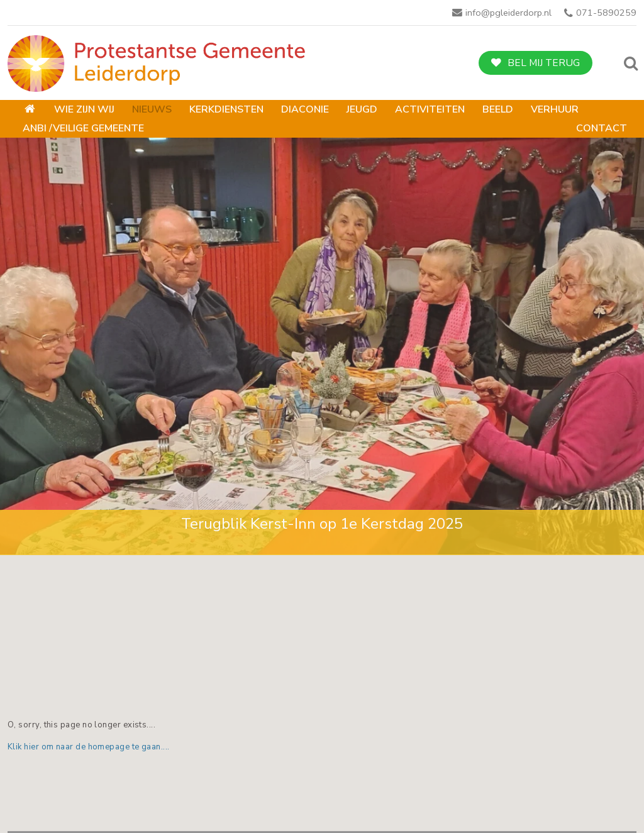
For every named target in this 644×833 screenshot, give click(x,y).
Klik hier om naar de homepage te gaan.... (89, 747)
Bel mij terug (544, 63)
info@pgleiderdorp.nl (508, 13)
